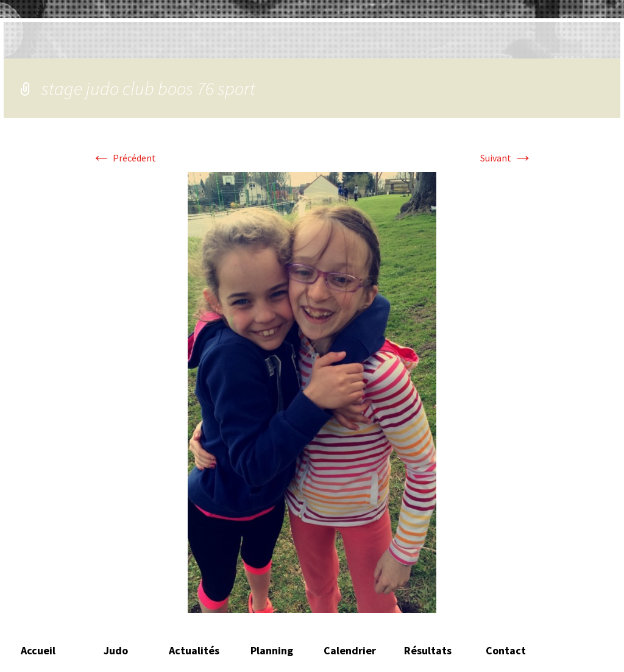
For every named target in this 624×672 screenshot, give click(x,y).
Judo (116, 650)
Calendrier (350, 650)
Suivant (506, 158)
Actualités (194, 650)
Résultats (428, 650)
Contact (506, 650)
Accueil (38, 650)
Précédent (124, 158)
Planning (272, 650)
